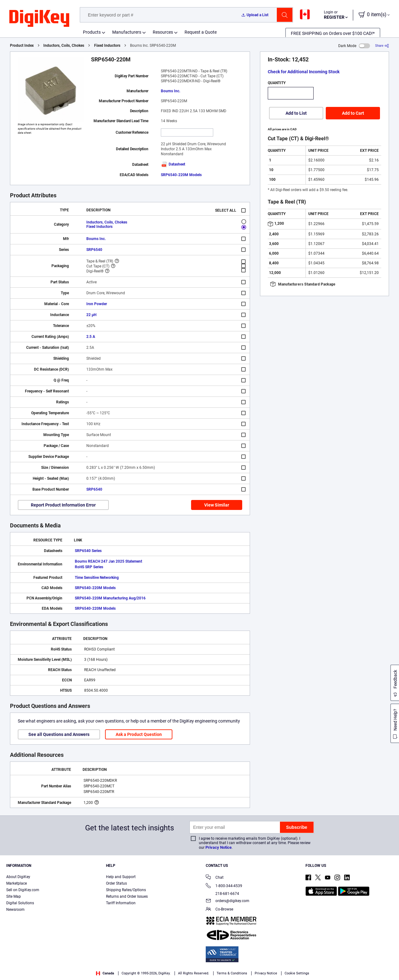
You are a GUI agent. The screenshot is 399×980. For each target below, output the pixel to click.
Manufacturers (127, 32)
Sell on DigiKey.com (23, 890)
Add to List (296, 113)
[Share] (382, 46)
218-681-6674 (222, 894)
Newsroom (15, 910)
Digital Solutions (20, 903)
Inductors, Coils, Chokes (64, 46)
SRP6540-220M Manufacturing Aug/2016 (110, 598)
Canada (105, 973)
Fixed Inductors (107, 46)
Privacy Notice (219, 847)
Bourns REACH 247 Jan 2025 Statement (108, 561)
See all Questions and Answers (59, 734)
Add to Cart (353, 113)
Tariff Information (121, 903)
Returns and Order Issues (127, 896)
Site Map (14, 896)
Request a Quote (201, 32)
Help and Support (121, 877)
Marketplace (17, 883)
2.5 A (91, 337)
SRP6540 (94, 250)
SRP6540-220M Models (181, 175)
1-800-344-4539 (224, 886)
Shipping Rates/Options (126, 890)
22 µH (91, 315)
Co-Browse (219, 910)
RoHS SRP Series (89, 567)
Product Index (22, 46)
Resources (163, 32)
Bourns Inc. (171, 91)
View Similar (217, 505)
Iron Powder (97, 304)
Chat (215, 878)
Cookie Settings (297, 973)
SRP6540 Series (88, 551)
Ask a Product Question (139, 734)
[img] (39, 19)
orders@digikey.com (228, 901)
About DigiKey (18, 877)
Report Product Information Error (63, 505)
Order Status (116, 883)
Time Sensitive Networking (97, 578)
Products (92, 32)
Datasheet (173, 164)
